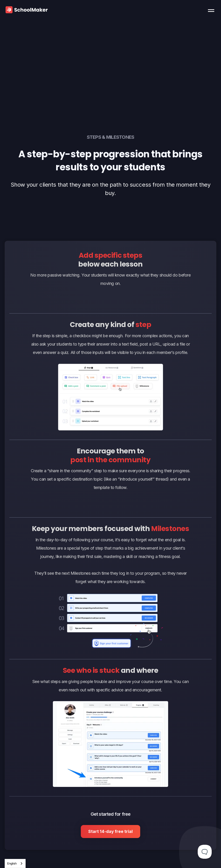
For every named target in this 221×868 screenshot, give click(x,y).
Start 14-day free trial (110, 831)
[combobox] (15, 863)
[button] (212, 9)
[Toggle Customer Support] (205, 852)
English (12, 863)
